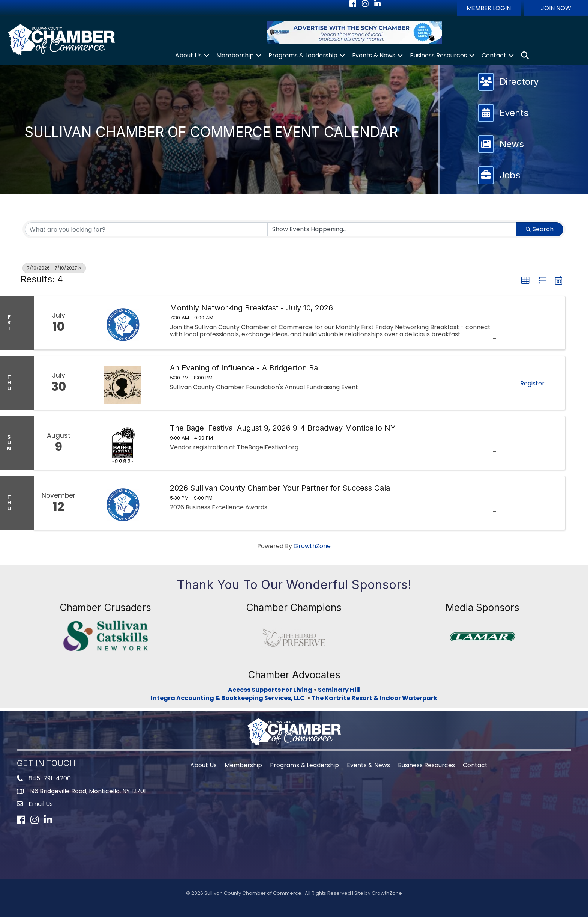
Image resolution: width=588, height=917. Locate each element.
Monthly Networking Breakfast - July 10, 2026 (251, 308)
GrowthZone (312, 546)
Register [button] (532, 383)
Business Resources (438, 55)
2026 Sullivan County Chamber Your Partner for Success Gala (280, 488)
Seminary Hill (339, 690)
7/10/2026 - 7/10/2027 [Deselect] (54, 268)
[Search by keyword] (146, 229)
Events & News (374, 55)
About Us (188, 55)
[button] (489, 8)
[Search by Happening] (392, 229)
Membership (235, 55)
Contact (494, 55)
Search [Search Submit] (540, 229)
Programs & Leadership (303, 55)
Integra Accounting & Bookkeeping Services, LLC (229, 698)
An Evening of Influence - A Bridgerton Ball (246, 368)
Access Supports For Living (270, 690)
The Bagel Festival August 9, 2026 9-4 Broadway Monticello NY (283, 428)
